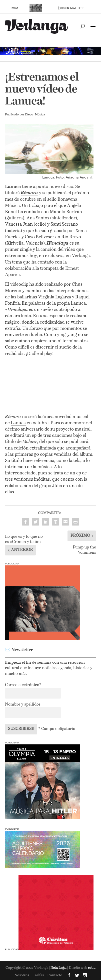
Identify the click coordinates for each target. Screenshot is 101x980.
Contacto (55, 975)
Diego (29, 115)
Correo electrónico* (23, 685)
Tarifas (38, 975)
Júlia (57, 486)
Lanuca (78, 303)
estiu (92, 968)
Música (40, 115)
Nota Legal (59, 968)
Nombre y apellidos (23, 705)
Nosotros (22, 975)
